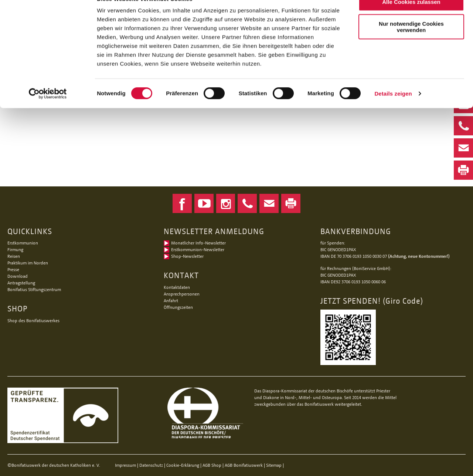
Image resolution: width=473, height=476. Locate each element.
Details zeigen (393, 110)
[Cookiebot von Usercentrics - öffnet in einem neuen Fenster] (48, 110)
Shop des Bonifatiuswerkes (33, 320)
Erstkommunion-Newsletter (198, 249)
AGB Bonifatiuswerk (244, 465)
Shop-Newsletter (187, 256)
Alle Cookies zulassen (411, 18)
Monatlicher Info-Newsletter (198, 243)
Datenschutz (151, 465)
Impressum (125, 465)
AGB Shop (212, 465)
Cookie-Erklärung (183, 465)
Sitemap (274, 465)
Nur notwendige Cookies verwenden (411, 43)
